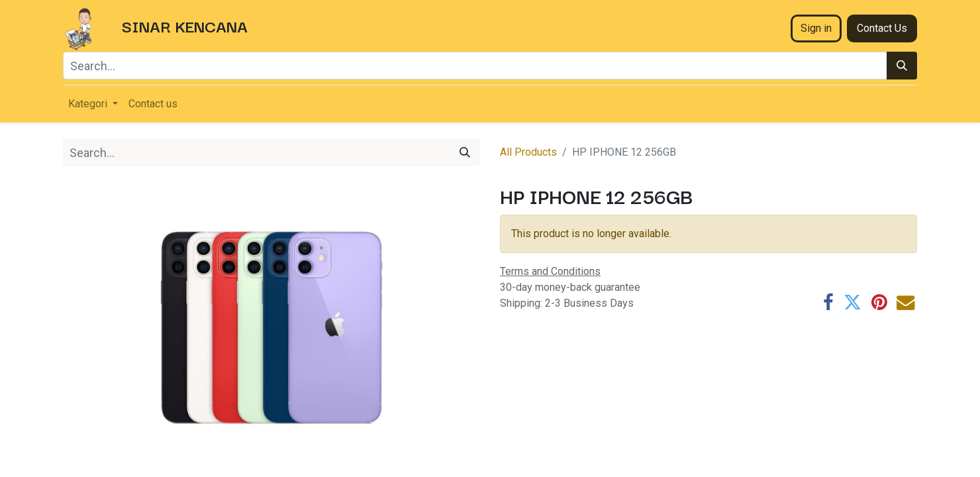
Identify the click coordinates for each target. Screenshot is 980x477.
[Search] (902, 66)
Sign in (816, 28)
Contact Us (882, 28)
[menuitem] (153, 104)
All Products (528, 152)
